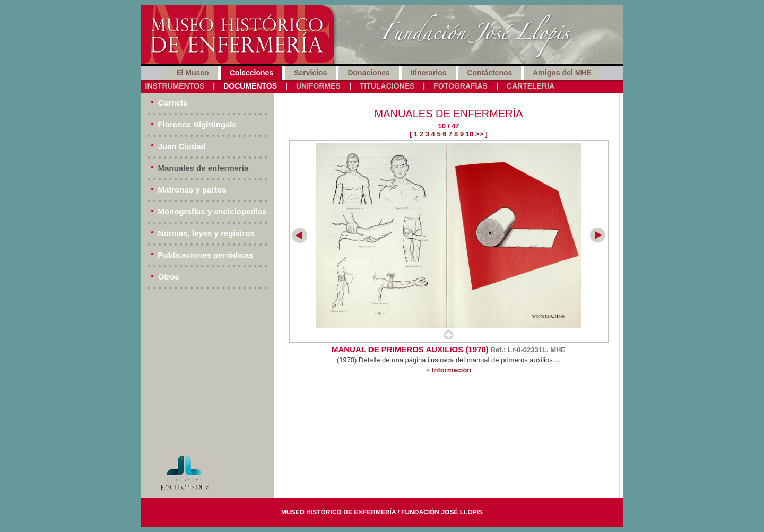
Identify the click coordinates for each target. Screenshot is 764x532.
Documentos (250, 86)
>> (479, 134)
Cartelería (531, 86)
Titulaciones (387, 86)
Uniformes (318, 86)
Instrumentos (175, 86)
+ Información (449, 370)
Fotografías (461, 86)
